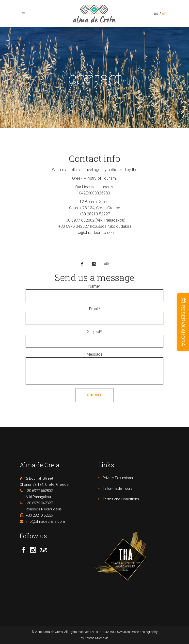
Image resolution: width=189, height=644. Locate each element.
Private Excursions (118, 478)
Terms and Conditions (121, 499)
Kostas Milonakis (97, 638)
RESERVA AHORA (183, 325)
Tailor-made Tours (118, 488)
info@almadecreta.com (94, 233)
